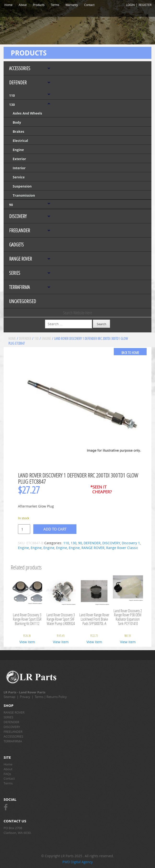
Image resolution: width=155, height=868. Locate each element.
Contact (89, 5)
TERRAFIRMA (19, 287)
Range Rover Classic (122, 548)
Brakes (18, 131)
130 (12, 105)
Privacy (25, 697)
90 (11, 205)
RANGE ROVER (20, 259)
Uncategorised (23, 301)
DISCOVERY (18, 216)
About (23, 5)
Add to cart (55, 529)
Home (8, 5)
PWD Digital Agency (77, 862)
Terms (55, 5)
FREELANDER (20, 230)
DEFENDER (18, 83)
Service (19, 177)
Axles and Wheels (27, 113)
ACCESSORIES (20, 68)
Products (39, 5)
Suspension (22, 186)
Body (17, 122)
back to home (130, 353)
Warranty (72, 5)
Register (145, 5)
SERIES (15, 273)
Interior (19, 168)
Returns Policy (57, 697)
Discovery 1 (131, 543)
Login (130, 5)
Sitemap (9, 697)
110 (12, 95)
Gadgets (16, 245)
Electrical (20, 141)
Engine (18, 150)
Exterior (19, 159)
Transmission (24, 195)
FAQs (7, 774)
